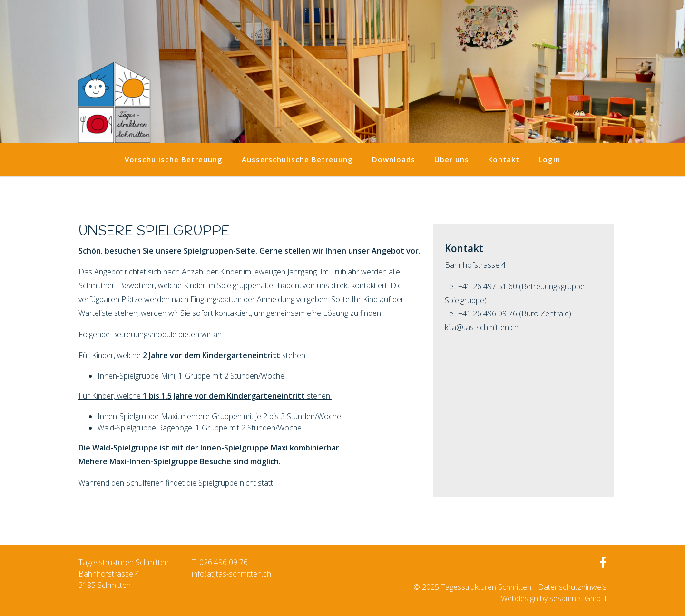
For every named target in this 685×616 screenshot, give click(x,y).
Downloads (394, 159)
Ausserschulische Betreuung (297, 159)
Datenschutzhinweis (572, 587)
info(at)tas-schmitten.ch (231, 574)
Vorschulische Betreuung (174, 159)
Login (549, 159)
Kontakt (504, 159)
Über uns (452, 159)
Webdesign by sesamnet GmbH (554, 598)
